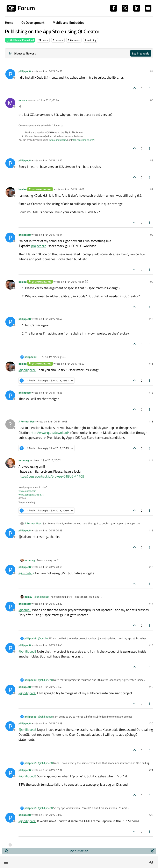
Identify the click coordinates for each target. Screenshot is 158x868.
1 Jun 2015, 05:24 (49, 100)
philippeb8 (25, 71)
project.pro (39, 246)
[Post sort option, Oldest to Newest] (22, 53)
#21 (151, 770)
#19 (151, 687)
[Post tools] (150, 88)
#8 (152, 235)
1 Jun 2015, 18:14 (52, 235)
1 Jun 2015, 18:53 (52, 393)
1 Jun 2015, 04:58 (52, 71)
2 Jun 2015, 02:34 (52, 770)
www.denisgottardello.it (31, 495)
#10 (151, 319)
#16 (151, 567)
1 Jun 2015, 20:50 (52, 567)
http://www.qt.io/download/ (50, 433)
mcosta (23, 100)
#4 (152, 71)
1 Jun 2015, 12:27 (52, 160)
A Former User (27, 421)
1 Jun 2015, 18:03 (74, 189)
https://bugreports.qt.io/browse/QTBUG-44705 (51, 476)
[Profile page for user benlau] (10, 192)
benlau (23, 189)
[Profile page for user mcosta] (10, 103)
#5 (152, 100)
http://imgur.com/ (58, 140)
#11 (151, 364)
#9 (152, 282)
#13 (151, 421)
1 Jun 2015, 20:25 (52, 530)
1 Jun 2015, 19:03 (57, 421)
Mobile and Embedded (20, 40)
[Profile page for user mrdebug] (10, 463)
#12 (151, 393)
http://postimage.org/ (83, 140)
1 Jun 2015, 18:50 (74, 364)
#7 (152, 189)
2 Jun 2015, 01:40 (52, 687)
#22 (151, 815)
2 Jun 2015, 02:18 (52, 723)
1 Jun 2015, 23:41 (52, 645)
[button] (6, 862)
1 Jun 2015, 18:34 (74, 282)
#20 (151, 723)
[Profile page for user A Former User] (10, 424)
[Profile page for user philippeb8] (10, 74)
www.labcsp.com (27, 491)
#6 (152, 160)
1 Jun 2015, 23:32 (52, 604)
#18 (151, 645)
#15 (151, 530)
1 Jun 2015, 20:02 (51, 460)
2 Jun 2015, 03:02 (52, 815)
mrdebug (24, 460)
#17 (151, 604)
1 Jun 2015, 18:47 (52, 319)
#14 (151, 460)
